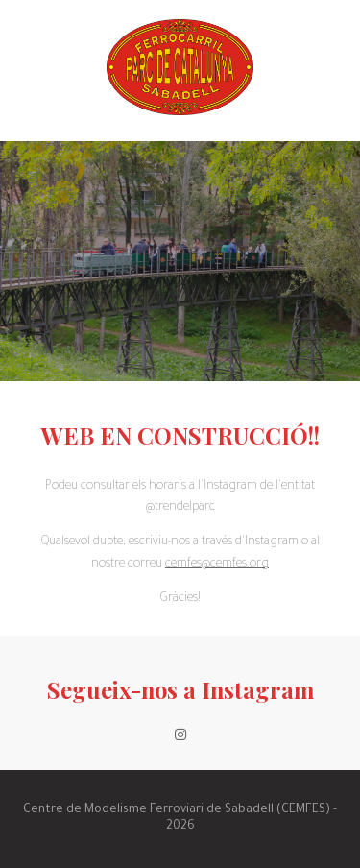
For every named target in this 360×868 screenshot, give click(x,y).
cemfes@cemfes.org (217, 565)
